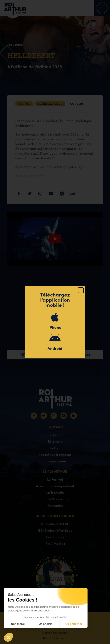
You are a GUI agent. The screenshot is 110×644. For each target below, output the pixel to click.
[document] (55, 322)
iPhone (55, 327)
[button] (81, 290)
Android (55, 348)
